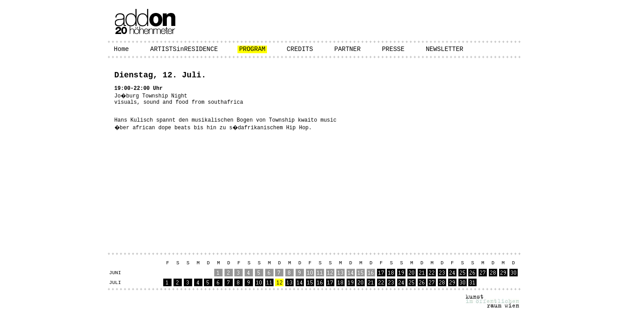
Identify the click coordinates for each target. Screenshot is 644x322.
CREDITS (300, 49)
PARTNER (348, 49)
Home (122, 49)
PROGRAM (252, 49)
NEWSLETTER (445, 49)
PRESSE (393, 49)
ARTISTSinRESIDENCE (184, 49)
